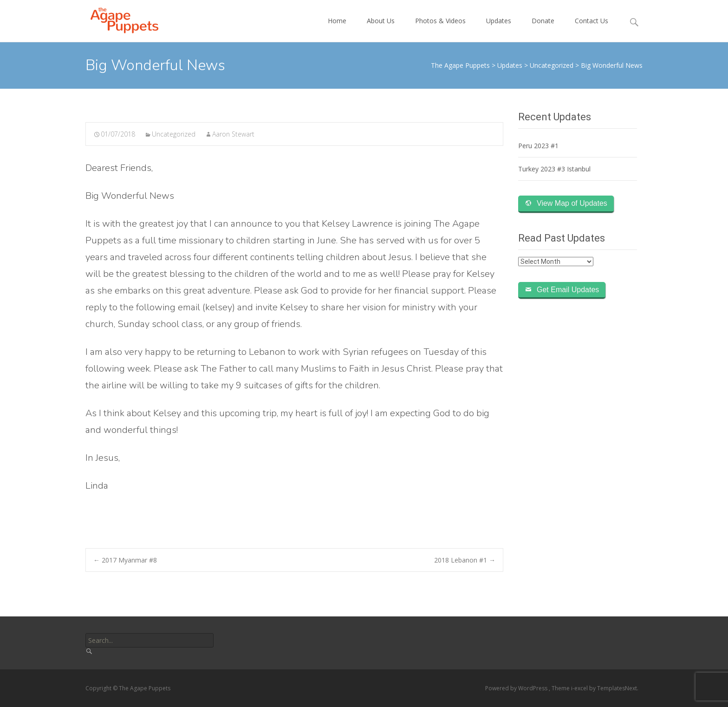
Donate (543, 29)
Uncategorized (174, 134)
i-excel (580, 688)
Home (337, 29)
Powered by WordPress (517, 688)
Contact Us (591, 29)
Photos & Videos (440, 29)
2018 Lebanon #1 (465, 560)
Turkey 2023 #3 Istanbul (554, 169)
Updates (499, 29)
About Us (381, 29)
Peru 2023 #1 (538, 146)
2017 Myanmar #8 (125, 560)
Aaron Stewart (233, 134)
